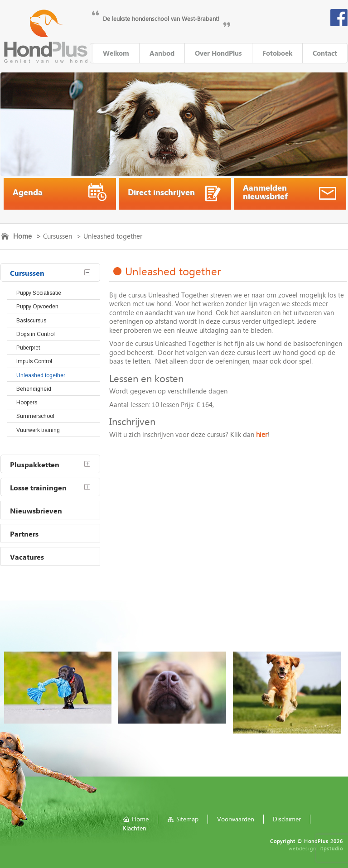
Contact (325, 53)
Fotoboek (277, 53)
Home (22, 236)
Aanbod (162, 53)
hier (262, 434)
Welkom (116, 53)
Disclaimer (287, 819)
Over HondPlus (218, 53)
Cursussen (58, 236)
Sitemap (187, 819)
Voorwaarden (236, 819)
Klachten (135, 828)
